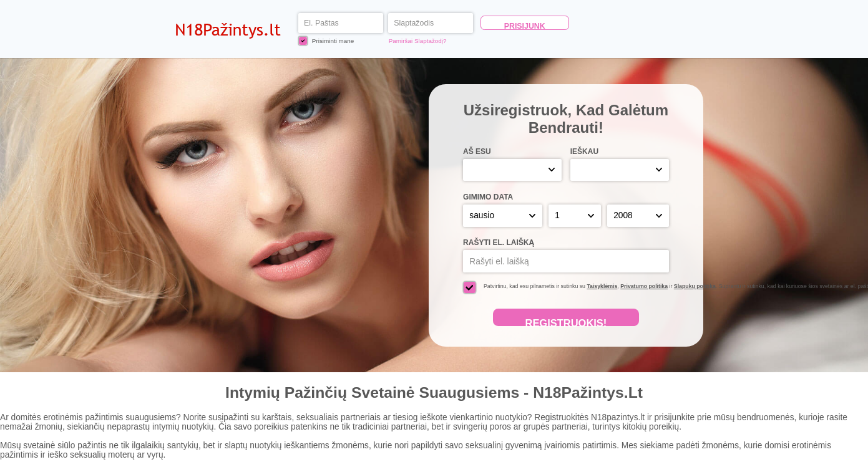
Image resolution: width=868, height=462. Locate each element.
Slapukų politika (695, 286)
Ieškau (584, 152)
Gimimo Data (488, 197)
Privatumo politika (644, 286)
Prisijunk (525, 26)
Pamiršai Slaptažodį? (418, 41)
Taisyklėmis (602, 286)
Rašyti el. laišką (499, 243)
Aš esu (477, 152)
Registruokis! (566, 322)
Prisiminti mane (326, 41)
